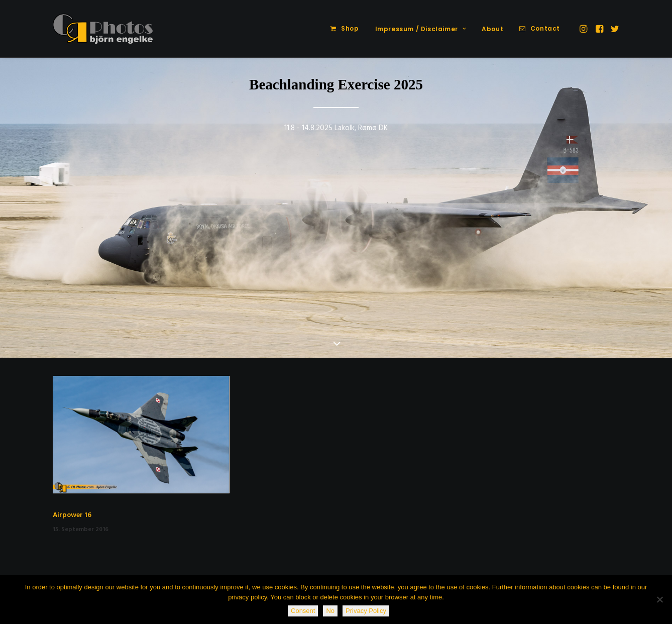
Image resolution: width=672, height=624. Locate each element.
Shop (350, 28)
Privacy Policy (366, 611)
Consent (303, 611)
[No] (659, 599)
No (330, 611)
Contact (545, 28)
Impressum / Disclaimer (421, 29)
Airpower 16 (72, 515)
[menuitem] (345, 29)
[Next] (648, 209)
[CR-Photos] (103, 29)
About (492, 29)
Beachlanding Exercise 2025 (336, 84)
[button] (584, 29)
